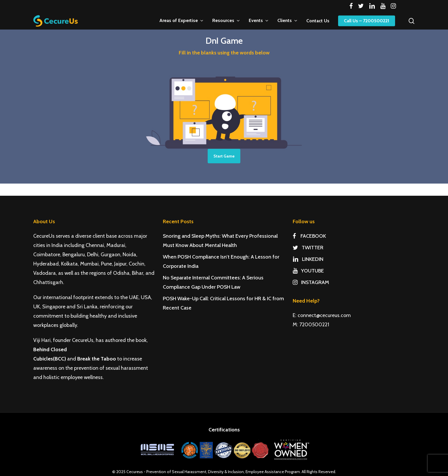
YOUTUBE (308, 271)
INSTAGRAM (311, 282)
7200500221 (314, 325)
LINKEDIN (308, 259)
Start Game (224, 156)
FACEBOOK (309, 236)
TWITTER (308, 248)
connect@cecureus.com (324, 315)
